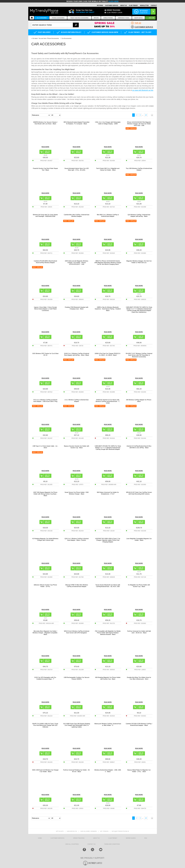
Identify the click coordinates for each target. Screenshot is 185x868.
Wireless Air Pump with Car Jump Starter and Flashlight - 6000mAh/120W (45, 215)
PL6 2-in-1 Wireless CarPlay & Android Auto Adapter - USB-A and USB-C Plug (45, 401)
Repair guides (131, 838)
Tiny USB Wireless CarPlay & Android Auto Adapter (139, 169)
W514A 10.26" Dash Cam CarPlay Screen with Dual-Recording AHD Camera (139, 493)
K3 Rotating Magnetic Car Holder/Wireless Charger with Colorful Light (45, 539)
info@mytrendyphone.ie (120, 831)
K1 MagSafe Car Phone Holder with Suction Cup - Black (139, 586)
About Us (123, 5)
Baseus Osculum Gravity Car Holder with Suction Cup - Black (77, 447)
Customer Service (112, 5)
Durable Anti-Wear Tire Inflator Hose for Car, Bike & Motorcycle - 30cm (139, 678)
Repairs (96, 18)
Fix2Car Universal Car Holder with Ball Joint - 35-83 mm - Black (139, 632)
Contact (154, 5)
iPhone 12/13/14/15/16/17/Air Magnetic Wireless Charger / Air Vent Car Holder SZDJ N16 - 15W (139, 124)
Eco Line (152, 18)
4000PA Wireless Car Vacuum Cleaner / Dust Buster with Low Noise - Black (45, 123)
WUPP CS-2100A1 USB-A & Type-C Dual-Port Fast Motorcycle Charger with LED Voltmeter (45, 725)
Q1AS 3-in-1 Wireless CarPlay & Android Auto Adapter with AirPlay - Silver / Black (77, 354)
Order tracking (79, 838)
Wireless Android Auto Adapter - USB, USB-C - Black (108, 771)
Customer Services (57, 838)
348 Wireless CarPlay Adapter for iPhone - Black (139, 401)
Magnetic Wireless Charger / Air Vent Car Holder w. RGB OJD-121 (139, 262)
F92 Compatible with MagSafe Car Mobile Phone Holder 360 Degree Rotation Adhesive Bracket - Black (108, 633)
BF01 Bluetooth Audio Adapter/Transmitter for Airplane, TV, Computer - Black (77, 123)
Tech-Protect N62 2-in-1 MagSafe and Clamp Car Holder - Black (108, 169)
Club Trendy (133, 5)
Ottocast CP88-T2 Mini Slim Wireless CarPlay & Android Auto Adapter (77, 586)
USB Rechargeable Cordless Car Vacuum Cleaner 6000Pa (77, 678)
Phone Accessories (58, 18)
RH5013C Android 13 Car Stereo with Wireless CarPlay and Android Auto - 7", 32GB (108, 401)
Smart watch (138, 18)
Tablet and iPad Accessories (79, 18)
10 (146, 115)
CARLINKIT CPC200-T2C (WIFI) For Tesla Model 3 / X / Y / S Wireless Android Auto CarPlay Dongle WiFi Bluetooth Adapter (108, 448)
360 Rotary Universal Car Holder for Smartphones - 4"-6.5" (108, 493)
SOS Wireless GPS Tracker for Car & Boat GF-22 (45, 354)
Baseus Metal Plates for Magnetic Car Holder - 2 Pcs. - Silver (139, 771)
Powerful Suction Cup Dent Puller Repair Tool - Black (45, 169)
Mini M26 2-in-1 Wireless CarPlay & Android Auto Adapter (108, 215)
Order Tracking (113, 10)
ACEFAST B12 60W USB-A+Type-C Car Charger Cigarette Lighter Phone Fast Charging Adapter (108, 540)
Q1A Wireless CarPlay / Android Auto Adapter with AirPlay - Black (139, 215)
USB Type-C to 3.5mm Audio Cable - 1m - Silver (45, 447)
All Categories (42, 18)
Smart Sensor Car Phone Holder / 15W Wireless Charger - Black (77, 493)
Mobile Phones (108, 18)
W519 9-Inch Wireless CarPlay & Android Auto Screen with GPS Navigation (77, 632)
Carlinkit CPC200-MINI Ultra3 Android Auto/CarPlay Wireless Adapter (45, 262)
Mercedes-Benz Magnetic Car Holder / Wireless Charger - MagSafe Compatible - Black (45, 633)
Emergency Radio (124, 18)
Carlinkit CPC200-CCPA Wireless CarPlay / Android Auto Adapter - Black (139, 724)
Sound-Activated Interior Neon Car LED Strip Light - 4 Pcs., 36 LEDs (77, 169)
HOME (40, 838)
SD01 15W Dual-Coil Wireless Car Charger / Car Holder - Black (45, 771)
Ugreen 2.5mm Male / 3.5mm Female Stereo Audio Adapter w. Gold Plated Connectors (45, 309)
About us (96, 838)
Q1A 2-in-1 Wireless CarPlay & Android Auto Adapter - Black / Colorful (77, 539)
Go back (35, 38)
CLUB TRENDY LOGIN (114, 13)
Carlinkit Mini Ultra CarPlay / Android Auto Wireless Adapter (77, 215)
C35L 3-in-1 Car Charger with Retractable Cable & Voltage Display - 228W (108, 123)
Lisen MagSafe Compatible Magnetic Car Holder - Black (139, 539)
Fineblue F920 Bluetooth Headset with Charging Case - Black (77, 308)
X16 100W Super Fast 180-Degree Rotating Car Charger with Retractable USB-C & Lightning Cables (77, 725)
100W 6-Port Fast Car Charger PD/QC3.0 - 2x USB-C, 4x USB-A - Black (108, 354)
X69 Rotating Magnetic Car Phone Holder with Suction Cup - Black (108, 678)
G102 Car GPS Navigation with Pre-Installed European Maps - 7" (45, 678)
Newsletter (144, 5)
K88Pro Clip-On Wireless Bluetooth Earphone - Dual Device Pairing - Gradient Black (108, 309)
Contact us (91, 844)
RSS (146, 838)
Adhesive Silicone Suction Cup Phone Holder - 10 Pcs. (45, 586)
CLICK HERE (114, 1)
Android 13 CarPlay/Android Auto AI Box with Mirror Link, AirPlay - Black (139, 447)
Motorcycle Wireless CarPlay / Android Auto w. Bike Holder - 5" (108, 724)
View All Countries (72, 844)
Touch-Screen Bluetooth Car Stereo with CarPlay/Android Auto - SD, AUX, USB (108, 586)
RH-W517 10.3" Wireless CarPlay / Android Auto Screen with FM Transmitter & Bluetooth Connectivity (139, 355)
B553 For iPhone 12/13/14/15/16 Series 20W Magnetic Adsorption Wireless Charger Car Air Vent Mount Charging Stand (108, 263)
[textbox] (55, 25)
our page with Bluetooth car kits (143, 90)
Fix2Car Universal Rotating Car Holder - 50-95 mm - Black (77, 771)
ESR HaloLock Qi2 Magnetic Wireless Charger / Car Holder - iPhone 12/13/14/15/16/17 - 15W (77, 263)
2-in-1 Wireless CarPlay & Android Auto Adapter (77, 401)
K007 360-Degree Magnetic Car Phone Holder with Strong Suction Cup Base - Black (45, 494)
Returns (100, 5)
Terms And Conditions (112, 844)
